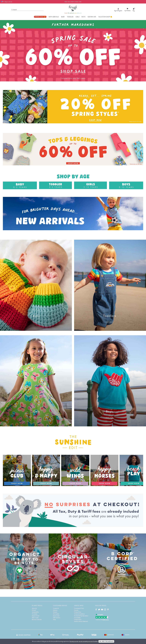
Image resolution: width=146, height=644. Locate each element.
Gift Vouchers (57, 618)
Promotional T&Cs (79, 608)
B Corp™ (34, 610)
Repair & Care (36, 616)
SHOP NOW (36, 322)
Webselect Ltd (87, 639)
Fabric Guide (35, 618)
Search (14, 10)
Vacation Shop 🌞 (105, 17)
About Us (34, 608)
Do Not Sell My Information (81, 616)
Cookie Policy (78, 619)
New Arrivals (54, 17)
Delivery (55, 610)
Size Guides (56, 614)
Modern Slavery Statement (81, 621)
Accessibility (77, 618)
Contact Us (56, 608)
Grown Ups (92, 17)
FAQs (54, 619)
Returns (55, 612)
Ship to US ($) (7, 2)
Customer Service (60, 605)
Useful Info (79, 605)
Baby (63, 17)
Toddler (70, 17)
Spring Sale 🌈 (40, 17)
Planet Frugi (37, 605)
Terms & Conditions (79, 614)
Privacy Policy (78, 612)
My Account (56, 616)
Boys (84, 17)
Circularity (35, 614)
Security (76, 610)
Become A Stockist (37, 619)
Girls (78, 17)
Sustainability (35, 612)
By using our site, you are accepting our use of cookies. (84, 641)
